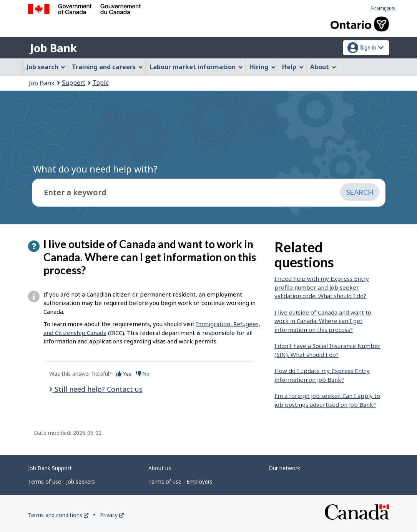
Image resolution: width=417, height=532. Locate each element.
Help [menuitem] (293, 67)
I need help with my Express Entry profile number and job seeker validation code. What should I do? (322, 287)
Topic (101, 83)
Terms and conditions (58, 515)
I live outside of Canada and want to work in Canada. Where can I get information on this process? (323, 321)
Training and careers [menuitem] (107, 67)
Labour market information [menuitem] (196, 67)
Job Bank (53, 48)
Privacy (112, 515)
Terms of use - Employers (180, 481)
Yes (124, 374)
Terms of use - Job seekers (61, 481)
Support (74, 83)
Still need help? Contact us (98, 389)
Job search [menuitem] (46, 67)
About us (160, 468)
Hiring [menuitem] (262, 67)
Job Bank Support (50, 468)
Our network (284, 468)
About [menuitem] (323, 67)
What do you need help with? (95, 169)
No (143, 374)
